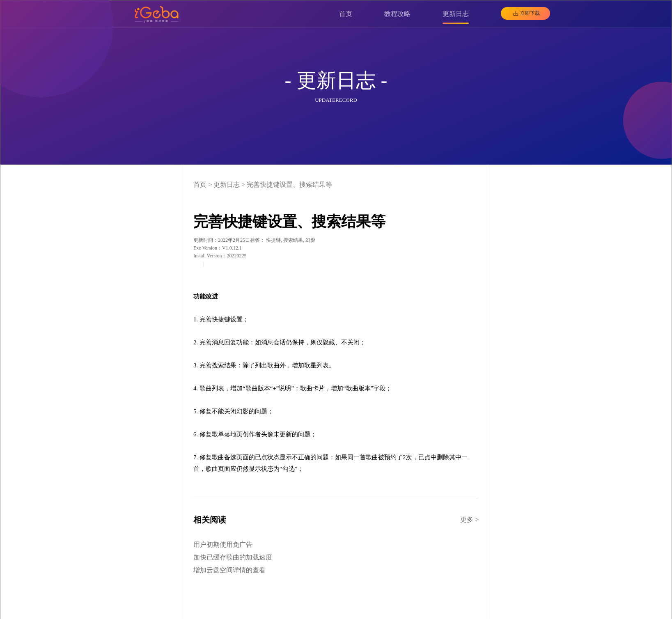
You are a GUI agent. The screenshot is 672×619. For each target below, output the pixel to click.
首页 (200, 185)
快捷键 (273, 240)
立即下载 (530, 13)
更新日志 (227, 185)
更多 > (469, 519)
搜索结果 (293, 240)
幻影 (310, 240)
